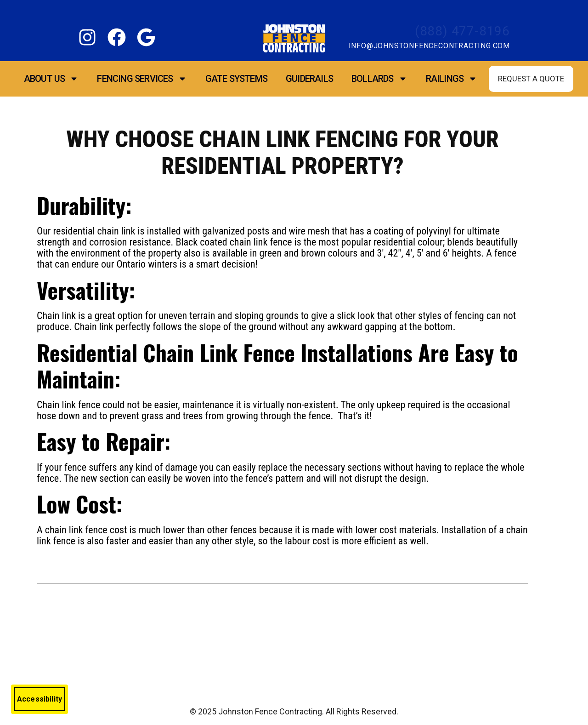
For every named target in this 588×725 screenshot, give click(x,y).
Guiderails (309, 79)
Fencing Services (142, 79)
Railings (452, 79)
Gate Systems (236, 79)
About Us (51, 79)
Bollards (379, 79)
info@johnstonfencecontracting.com (429, 46)
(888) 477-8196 (462, 31)
